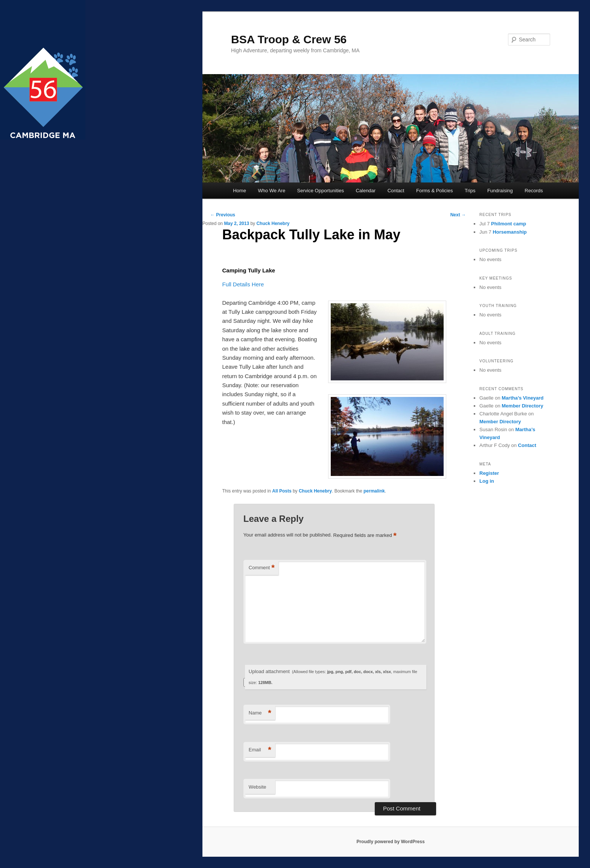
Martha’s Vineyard (522, 398)
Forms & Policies (435, 191)
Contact (396, 191)
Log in (487, 481)
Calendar (366, 191)
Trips (470, 191)
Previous (223, 215)
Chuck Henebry (273, 223)
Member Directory (522, 406)
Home (239, 191)
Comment (262, 568)
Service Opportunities (321, 191)
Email (260, 750)
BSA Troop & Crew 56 (289, 39)
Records (534, 191)
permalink (374, 491)
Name (260, 713)
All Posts (282, 491)
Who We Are (271, 191)
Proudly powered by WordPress (390, 842)
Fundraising (500, 191)
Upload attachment (333, 677)
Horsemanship (509, 232)
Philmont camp (509, 224)
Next (458, 215)
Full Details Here (243, 284)
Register (489, 473)
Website (258, 787)
